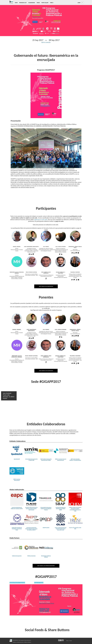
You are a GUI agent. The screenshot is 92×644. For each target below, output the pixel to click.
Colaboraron (32, 3)
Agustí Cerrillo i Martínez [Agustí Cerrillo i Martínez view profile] (61, 273)
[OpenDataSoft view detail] (17, 451)
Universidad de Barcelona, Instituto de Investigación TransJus (46, 250)
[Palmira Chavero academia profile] (74, 280)
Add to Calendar (46, 42)
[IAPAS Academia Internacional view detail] (17, 471)
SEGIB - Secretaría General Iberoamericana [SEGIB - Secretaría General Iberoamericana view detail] (61, 460)
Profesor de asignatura (61, 248)
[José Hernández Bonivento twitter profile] (29, 254)
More (52, 3)
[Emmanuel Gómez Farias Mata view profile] (75, 236)
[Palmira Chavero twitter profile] (72, 280)
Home (16, 3)
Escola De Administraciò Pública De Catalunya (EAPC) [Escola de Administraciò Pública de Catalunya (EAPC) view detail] (17, 508)
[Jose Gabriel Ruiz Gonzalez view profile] (46, 261)
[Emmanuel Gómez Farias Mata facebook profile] (78, 253)
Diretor (17, 248)
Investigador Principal (31, 248)
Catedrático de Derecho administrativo (61, 276)
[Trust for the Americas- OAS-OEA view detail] (75, 519)
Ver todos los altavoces (46, 371)
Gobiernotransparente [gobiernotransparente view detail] (17, 556)
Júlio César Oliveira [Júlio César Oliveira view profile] (31, 272)
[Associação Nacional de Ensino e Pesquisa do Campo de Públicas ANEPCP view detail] (31, 519)
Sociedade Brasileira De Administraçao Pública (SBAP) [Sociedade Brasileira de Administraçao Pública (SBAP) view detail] (61, 509)
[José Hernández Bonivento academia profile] (33, 254)
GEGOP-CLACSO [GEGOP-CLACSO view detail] (46, 528)
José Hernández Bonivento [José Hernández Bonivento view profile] (31, 247)
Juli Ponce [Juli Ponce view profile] (46, 247)
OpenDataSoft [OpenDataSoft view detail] (17, 459)
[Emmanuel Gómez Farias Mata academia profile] (76, 253)
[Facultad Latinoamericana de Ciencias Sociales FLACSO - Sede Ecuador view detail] (31, 499)
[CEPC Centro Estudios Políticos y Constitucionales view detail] (75, 451)
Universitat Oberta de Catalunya (61, 277)
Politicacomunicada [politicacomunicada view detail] (31, 556)
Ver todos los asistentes (46, 286)
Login (79, 3)
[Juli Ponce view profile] (46, 236)
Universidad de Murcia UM (46, 276)
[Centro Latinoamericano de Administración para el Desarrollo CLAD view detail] (61, 519)
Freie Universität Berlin (75, 251)
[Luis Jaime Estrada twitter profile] (60, 254)
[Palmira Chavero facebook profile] (78, 280)
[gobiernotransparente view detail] (17, 547)
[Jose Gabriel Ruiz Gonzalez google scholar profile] (46, 278)
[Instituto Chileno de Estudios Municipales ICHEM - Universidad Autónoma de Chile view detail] (75, 499)
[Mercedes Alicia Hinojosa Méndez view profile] (17, 263)
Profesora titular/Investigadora (75, 274)
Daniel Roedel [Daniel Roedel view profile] (17, 247)
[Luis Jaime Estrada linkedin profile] (62, 254)
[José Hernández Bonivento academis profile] (33, 338)
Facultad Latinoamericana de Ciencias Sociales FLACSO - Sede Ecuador (75, 276)
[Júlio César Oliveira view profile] (31, 261)
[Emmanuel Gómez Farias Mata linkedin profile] (74, 253)
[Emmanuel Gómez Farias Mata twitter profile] (72, 253)
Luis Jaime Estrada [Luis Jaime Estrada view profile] (61, 247)
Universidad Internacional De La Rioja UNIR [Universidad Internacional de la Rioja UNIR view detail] (31, 460)
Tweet (70, 641)
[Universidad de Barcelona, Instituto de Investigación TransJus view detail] (46, 499)
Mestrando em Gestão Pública (31, 274)
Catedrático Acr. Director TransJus (46, 248)
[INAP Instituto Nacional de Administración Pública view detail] (46, 451)
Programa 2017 (23, 3)
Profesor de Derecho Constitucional (46, 275)
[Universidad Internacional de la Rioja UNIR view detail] (31, 451)
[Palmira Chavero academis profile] (74, 363)
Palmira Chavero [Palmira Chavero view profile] (75, 272)
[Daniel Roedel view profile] (17, 236)
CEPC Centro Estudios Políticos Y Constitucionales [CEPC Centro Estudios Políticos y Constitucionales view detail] (75, 460)
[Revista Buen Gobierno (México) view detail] (46, 547)
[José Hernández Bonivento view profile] (31, 236)
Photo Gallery (45, 3)
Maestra (17, 275)
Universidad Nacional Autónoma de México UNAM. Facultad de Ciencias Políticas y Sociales (61, 251)
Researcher (75, 250)
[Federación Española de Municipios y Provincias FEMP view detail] (17, 519)
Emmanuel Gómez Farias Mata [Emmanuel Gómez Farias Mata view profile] (75, 247)
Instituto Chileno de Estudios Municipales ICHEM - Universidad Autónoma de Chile (31, 251)
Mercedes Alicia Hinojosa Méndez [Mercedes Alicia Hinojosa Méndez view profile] (17, 273)
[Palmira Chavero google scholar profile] (76, 280)
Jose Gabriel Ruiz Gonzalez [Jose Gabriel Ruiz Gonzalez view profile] (46, 273)
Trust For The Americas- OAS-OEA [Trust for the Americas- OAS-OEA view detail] (75, 528)
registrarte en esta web (41, 220)
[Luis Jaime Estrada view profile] (61, 236)
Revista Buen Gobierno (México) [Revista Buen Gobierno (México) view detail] (46, 556)
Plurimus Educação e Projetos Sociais (17, 250)
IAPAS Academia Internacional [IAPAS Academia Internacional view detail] (17, 480)
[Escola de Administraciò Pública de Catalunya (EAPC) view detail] (17, 499)
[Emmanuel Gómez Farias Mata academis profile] (76, 336)
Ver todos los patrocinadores (46, 566)
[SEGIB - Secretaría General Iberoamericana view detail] (61, 451)
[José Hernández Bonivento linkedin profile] (31, 254)
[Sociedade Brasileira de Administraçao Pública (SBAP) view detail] (61, 499)
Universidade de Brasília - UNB (31, 275)
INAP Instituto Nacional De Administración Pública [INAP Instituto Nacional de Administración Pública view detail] (46, 460)
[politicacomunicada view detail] (31, 547)
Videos (38, 3)
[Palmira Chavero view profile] (75, 261)
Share (68, 641)
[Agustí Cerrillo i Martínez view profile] (61, 261)
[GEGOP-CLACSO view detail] (46, 519)
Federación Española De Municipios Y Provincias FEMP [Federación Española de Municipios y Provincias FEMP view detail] (17, 529)
